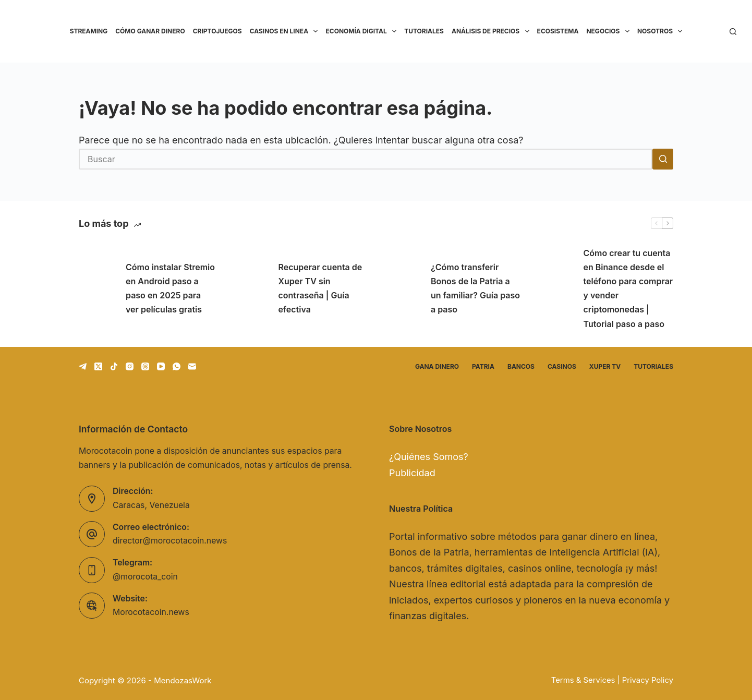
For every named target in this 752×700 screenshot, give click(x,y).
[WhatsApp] (177, 366)
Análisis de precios (492, 31)
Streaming (89, 31)
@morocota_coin (145, 577)
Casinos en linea (286, 31)
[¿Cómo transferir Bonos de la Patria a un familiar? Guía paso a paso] (402, 288)
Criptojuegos (217, 31)
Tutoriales (424, 31)
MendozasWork (183, 680)
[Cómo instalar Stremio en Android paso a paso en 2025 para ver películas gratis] (97, 288)
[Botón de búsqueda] (663, 159)
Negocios (610, 31)
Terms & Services (583, 680)
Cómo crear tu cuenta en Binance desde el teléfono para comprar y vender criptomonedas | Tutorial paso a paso (628, 288)
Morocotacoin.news (151, 612)
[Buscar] (733, 32)
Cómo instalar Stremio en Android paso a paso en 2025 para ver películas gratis (170, 288)
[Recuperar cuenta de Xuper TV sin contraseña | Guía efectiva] (250, 288)
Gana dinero (437, 366)
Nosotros (662, 31)
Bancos (521, 366)
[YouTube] (161, 366)
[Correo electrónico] (192, 366)
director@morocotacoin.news (170, 541)
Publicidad (412, 473)
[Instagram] (130, 366)
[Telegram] (83, 366)
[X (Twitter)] (98, 366)
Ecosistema (558, 31)
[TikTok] (114, 366)
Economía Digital (363, 31)
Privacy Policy (648, 680)
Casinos (562, 366)
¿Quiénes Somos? (429, 457)
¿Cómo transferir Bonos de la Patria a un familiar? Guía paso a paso (475, 288)
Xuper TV (605, 366)
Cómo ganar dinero (150, 31)
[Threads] (145, 366)
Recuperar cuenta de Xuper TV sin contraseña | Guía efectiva (320, 288)
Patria (483, 366)
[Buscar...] (366, 159)
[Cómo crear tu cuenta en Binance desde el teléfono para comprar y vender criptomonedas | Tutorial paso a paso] (555, 288)
